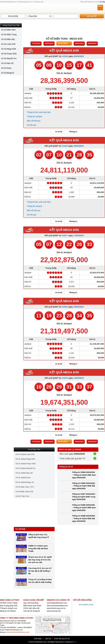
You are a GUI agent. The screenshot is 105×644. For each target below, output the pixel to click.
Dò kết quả (32, 125)
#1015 (65, 378)
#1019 (65, 56)
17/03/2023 (79, 235)
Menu (100, 6)
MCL (75, 642)
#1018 (65, 146)
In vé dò (59, 132)
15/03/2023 (79, 307)
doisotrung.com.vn (25, 2)
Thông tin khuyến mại (8, 608)
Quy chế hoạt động (31, 603)
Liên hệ (48, 639)
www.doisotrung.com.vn (56, 608)
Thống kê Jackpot (35, 117)
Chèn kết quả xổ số (62, 639)
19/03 (49, 43)
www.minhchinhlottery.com (57, 606)
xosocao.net (39, 2)
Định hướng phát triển (9, 606)
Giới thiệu (38, 639)
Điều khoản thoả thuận (32, 606)
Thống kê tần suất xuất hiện (39, 112)
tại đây (102, 2)
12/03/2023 (79, 378)
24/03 (79, 43)
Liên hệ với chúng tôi (32, 611)
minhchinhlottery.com (8, 2)
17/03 (36, 43)
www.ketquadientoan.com (57, 603)
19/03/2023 (79, 146)
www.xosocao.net (54, 611)
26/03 (92, 43)
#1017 (65, 235)
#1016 (65, 307)
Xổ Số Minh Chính (86, 605)
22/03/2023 (79, 56)
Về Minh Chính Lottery (9, 603)
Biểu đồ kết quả (34, 121)
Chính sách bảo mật (31, 608)
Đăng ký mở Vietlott (8, 611)
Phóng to (73, 132)
